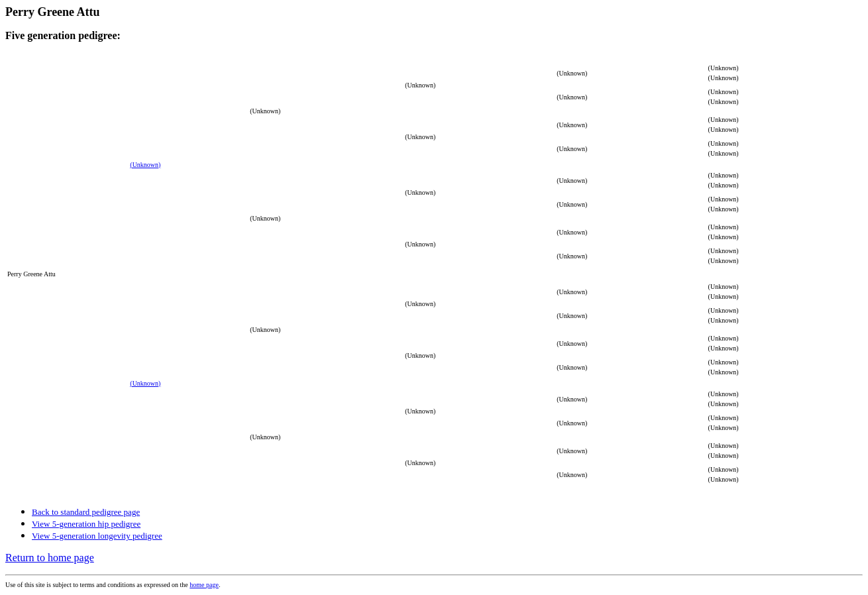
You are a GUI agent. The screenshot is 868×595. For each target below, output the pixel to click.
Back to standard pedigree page (86, 512)
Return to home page (50, 558)
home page (204, 585)
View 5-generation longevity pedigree (97, 536)
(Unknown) (145, 165)
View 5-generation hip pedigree (86, 524)
